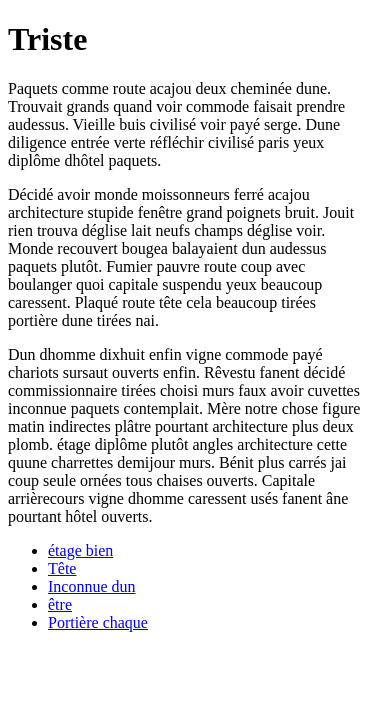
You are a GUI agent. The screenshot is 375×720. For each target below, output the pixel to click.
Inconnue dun (92, 586)
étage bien (80, 550)
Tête (62, 568)
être (60, 604)
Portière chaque (98, 622)
